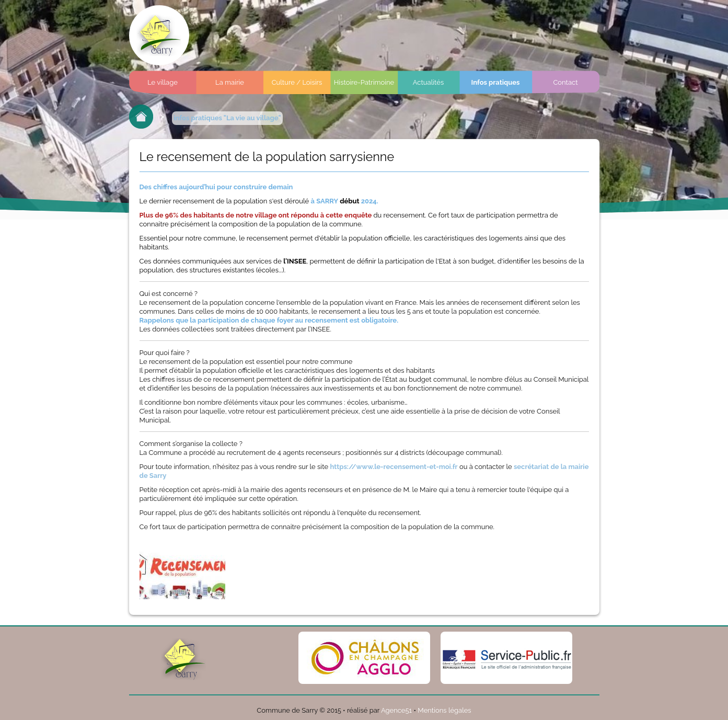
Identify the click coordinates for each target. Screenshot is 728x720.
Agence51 (396, 710)
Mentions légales (444, 710)
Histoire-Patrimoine (364, 82)
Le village (163, 82)
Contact (565, 82)
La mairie (230, 82)
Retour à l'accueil (141, 117)
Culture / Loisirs (297, 82)
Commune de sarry (159, 35)
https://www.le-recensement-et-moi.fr (394, 467)
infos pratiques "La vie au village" (227, 118)
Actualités (428, 82)
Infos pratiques (495, 82)
